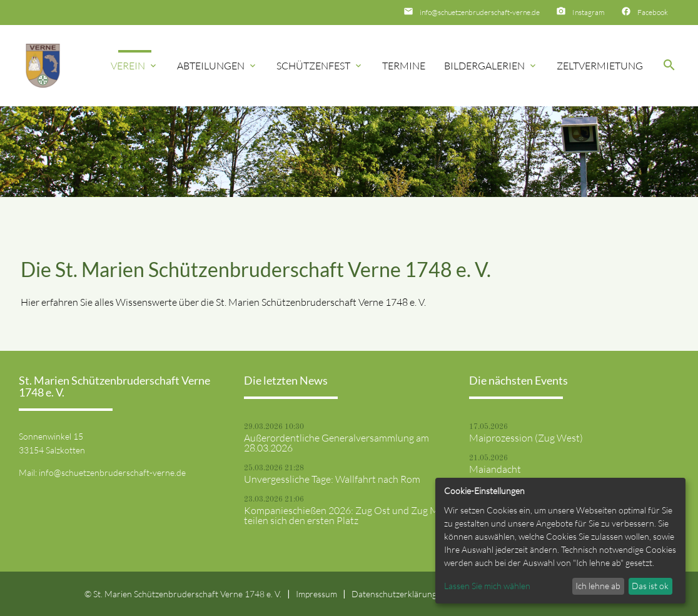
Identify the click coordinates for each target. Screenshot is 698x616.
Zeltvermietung (600, 66)
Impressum (316, 594)
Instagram (589, 12)
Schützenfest (320, 66)
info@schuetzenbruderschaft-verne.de (480, 12)
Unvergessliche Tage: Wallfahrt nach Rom (332, 479)
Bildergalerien (491, 66)
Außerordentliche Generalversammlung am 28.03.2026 (336, 443)
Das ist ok (650, 586)
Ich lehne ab (598, 586)
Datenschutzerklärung (394, 594)
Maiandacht (495, 469)
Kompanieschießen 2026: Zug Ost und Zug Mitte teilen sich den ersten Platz (349, 515)
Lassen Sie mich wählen (487, 586)
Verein (134, 66)
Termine (404, 66)
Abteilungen (217, 66)
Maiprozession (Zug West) (526, 438)
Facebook (653, 12)
